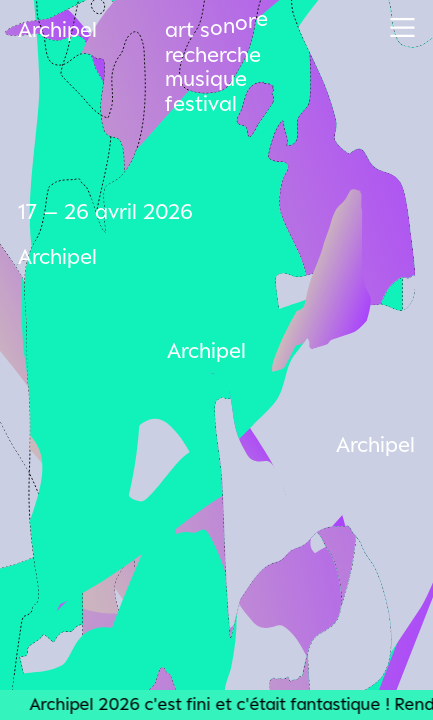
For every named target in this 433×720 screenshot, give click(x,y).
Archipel (57, 29)
